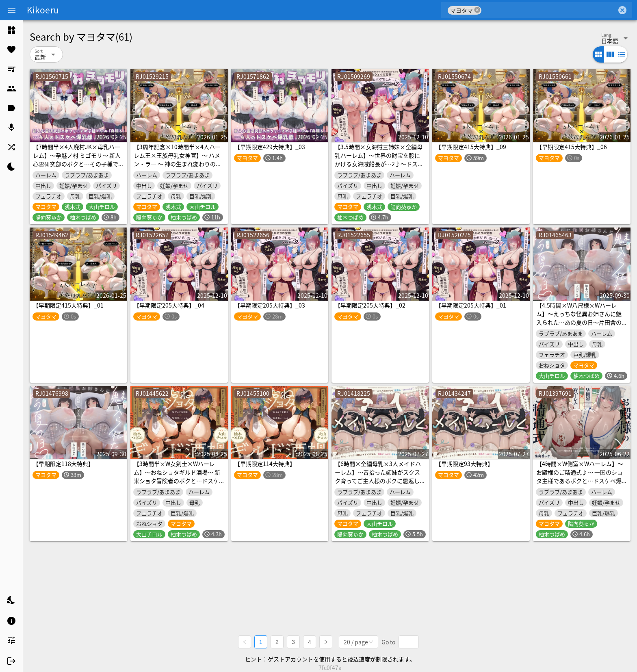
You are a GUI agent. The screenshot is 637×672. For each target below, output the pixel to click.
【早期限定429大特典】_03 (270, 147)
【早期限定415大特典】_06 (572, 147)
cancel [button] (477, 10)
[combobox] (549, 10)
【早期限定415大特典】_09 (471, 147)
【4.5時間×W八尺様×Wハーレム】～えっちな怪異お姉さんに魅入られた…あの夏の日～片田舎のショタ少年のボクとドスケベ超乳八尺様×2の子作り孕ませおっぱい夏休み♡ (581, 326)
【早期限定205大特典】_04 (169, 305)
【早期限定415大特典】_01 (68, 305)
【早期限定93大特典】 (464, 464)
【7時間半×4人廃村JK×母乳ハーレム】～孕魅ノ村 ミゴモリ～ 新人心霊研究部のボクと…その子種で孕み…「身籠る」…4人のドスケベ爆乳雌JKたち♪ (77, 164)
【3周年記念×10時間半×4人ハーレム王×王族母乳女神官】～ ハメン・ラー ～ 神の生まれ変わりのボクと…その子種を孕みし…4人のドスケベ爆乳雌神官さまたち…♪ (178, 164)
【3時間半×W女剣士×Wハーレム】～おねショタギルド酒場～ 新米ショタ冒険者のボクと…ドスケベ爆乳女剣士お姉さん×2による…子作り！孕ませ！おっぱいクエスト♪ (178, 485)
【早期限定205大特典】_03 (270, 305)
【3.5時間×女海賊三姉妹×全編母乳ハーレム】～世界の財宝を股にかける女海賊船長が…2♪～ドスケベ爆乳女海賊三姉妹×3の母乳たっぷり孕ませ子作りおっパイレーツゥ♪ (379, 168)
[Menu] (12, 10)
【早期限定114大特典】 (265, 464)
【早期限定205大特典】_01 (471, 305)
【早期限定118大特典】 (63, 464)
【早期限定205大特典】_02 (370, 305)
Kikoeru (43, 10)
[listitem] (11, 30)
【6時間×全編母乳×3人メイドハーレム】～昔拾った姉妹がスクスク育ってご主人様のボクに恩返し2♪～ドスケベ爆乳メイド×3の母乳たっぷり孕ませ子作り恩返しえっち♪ (378, 485)
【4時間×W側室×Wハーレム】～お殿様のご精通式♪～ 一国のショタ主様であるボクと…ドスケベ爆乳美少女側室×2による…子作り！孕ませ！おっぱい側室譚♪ (581, 481)
